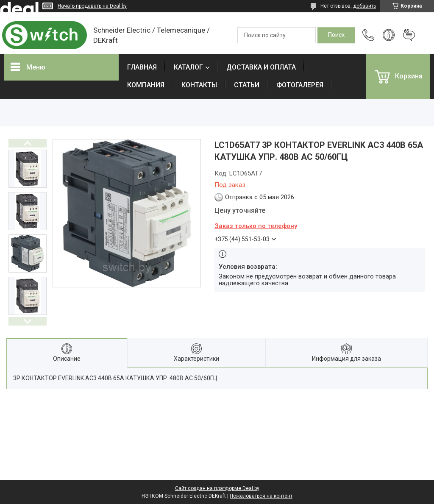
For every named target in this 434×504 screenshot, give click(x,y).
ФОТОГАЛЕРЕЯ (300, 85)
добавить (364, 6)
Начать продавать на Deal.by (92, 6)
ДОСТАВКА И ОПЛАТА (261, 67)
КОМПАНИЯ (146, 85)
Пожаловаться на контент (261, 496)
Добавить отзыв (409, 35)
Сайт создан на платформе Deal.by (217, 488)
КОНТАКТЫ (199, 85)
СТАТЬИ (247, 85)
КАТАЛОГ (188, 67)
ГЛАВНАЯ (142, 67)
